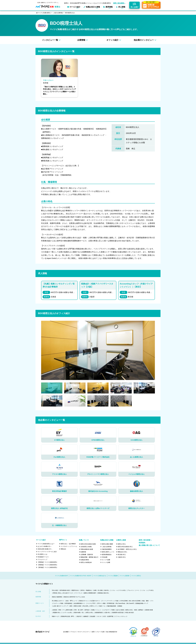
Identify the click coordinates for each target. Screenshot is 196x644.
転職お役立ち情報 (107, 540)
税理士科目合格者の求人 (125, 547)
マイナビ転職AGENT (61, 576)
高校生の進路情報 (57, 597)
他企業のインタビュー (144, 40)
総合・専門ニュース (72, 601)
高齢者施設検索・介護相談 (115, 606)
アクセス (73, 632)
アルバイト (131, 590)
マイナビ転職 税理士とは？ (46, 544)
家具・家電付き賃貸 (75, 606)
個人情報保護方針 (112, 632)
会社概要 (66, 632)
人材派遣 (54, 610)
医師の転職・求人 (79, 613)
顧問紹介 (141, 610)
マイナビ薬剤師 (125, 576)
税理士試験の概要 (107, 544)
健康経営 (86, 616)
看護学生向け (75, 590)
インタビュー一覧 (50, 40)
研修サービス (56, 616)
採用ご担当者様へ (119, 3)
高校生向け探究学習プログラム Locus (74, 597)
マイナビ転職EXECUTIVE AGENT (81, 576)
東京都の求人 (122, 554)
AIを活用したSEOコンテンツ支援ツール (94, 606)
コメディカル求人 (67, 613)
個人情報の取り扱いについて (149, 545)
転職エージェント (96, 610)
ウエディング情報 (58, 603)
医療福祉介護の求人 (103, 593)
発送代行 (79, 616)
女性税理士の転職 (86, 547)
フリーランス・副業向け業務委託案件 (85, 593)
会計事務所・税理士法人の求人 (127, 549)
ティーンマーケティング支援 (110, 601)
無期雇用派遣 (99, 613)
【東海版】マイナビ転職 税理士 (47, 567)
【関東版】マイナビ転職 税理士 (47, 562)
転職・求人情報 (98, 590)
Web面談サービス (43, 557)
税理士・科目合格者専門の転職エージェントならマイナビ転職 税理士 (88, 3)
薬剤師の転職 (149, 610)
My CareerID (130, 603)
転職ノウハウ (84, 540)
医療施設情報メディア (142, 603)
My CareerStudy (120, 603)
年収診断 (105, 557)
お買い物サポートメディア (61, 606)
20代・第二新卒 (79, 610)
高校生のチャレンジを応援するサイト (90, 601)
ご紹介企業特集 (58, 13)
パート (138, 590)
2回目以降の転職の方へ (45, 549)
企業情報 (81, 40)
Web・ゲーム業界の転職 (65, 610)
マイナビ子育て (91, 603)
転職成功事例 (85, 560)
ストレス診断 (106, 562)
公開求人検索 (121, 540)
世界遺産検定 (69, 603)
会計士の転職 (120, 610)
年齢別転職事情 (107, 549)
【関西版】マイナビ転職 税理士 (47, 565)
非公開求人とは (42, 554)
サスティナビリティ (84, 632)
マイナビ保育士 (136, 576)
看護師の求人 (57, 613)
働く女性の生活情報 (135, 601)
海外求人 (107, 590)
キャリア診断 (106, 560)
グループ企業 (100, 632)
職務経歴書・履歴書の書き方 (89, 557)
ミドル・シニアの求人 (147, 590)
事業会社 (63, 549)
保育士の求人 (90, 613)
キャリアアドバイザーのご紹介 (47, 552)
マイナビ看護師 (113, 576)
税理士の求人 (122, 544)
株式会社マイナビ (42, 632)
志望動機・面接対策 (87, 554)
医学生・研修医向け (86, 590)
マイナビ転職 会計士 (100, 576)
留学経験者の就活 (65, 590)
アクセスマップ (42, 559)
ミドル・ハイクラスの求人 (118, 590)
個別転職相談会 (107, 554)
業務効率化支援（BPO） (68, 616)
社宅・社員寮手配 (108, 616)
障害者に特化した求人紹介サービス (63, 593)
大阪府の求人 (122, 557)
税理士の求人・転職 (131, 610)
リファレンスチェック (121, 616)
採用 (93, 632)
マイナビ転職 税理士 (44, 13)
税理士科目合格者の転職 (88, 544)
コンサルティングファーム (69, 546)
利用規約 (142, 543)
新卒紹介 (87, 610)
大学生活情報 (124, 601)
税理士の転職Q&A (86, 562)
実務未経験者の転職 (87, 549)
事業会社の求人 (122, 552)
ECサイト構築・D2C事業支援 (106, 603)
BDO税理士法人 (70, 13)
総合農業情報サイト (80, 603)
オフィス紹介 (112, 40)
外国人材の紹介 (130, 613)
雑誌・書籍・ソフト (148, 601)
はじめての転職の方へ (44, 546)
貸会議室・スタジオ (96, 616)
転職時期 (83, 552)
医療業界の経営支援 (118, 613)
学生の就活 (55, 590)
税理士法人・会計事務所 (68, 544)
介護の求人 (107, 613)
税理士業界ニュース (108, 552)
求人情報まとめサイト (58, 601)
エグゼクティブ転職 (109, 610)
